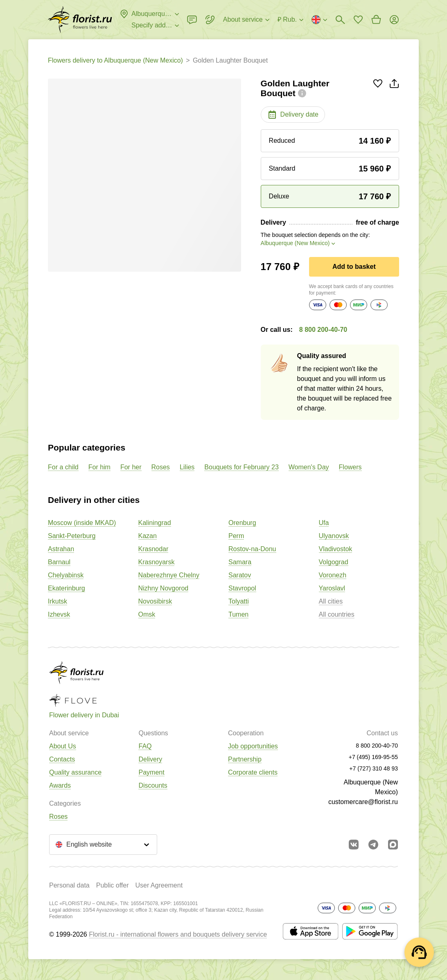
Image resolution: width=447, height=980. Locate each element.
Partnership (245, 759)
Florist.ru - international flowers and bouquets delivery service (178, 934)
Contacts (62, 759)
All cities (331, 601)
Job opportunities (253, 746)
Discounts (153, 785)
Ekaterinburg (67, 588)
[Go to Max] (393, 845)
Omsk (147, 614)
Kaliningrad (155, 523)
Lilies (187, 467)
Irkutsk (58, 601)
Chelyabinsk (66, 575)
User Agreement (159, 885)
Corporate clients (253, 772)
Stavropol (242, 588)
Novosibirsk (155, 601)
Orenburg (242, 523)
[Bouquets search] (340, 20)
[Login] (394, 20)
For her (131, 467)
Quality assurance (75, 772)
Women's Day (309, 467)
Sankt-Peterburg (72, 536)
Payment (151, 772)
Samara (240, 562)
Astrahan (61, 549)
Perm (236, 536)
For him (99, 467)
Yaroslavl (332, 588)
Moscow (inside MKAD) (82, 523)
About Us (63, 746)
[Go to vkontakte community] (354, 845)
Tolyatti (239, 601)
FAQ (145, 746)
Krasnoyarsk (157, 562)
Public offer (113, 885)
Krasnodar (154, 549)
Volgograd (334, 562)
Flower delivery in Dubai (84, 715)
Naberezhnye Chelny (169, 575)
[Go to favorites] (358, 20)
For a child (63, 467)
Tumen (238, 614)
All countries (337, 614)
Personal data (69, 885)
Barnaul (59, 562)
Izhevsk (59, 614)
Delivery (150, 759)
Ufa (324, 523)
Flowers (350, 467)
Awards (60, 785)
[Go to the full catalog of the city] (80, 20)
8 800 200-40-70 (323, 330)
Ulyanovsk (334, 536)
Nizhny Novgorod (164, 588)
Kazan (148, 536)
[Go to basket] (376, 20)
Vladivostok (336, 549)
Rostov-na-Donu (252, 549)
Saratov (240, 575)
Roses (161, 467)
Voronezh (333, 575)
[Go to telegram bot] (373, 845)
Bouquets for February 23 (241, 467)
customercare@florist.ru (363, 802)
